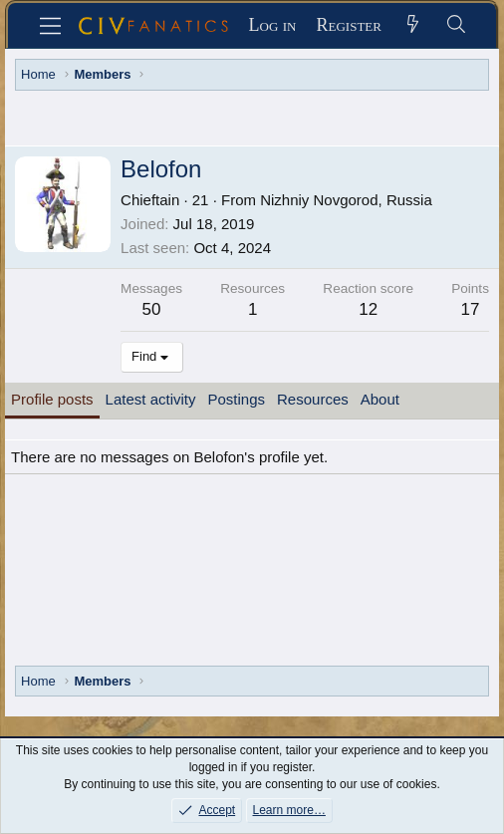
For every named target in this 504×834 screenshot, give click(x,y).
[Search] (456, 25)
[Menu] (50, 26)
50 (152, 309)
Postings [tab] (236, 399)
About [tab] (380, 399)
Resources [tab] (313, 399)
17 (471, 309)
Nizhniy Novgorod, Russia (346, 200)
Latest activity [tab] (151, 399)
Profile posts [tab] (52, 399)
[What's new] (413, 25)
